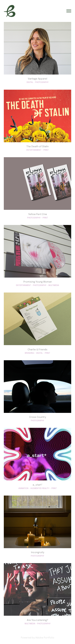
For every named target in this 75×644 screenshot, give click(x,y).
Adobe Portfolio (45, 637)
